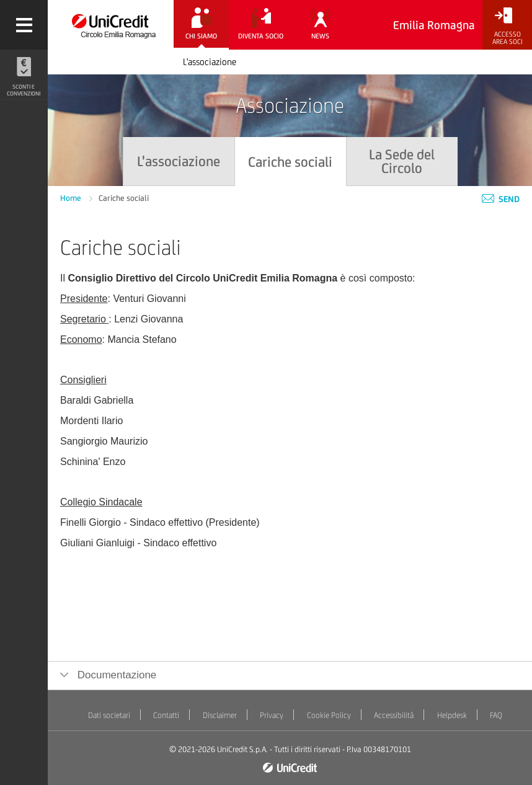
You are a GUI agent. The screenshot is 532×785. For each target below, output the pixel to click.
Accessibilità (394, 715)
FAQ (496, 715)
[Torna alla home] (111, 25)
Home (72, 198)
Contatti (166, 715)
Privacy (272, 715)
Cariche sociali (124, 198)
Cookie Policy (329, 715)
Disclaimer (220, 715)
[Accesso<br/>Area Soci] (507, 26)
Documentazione (115, 675)
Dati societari (109, 715)
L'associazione (210, 62)
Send (501, 199)
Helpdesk (452, 715)
